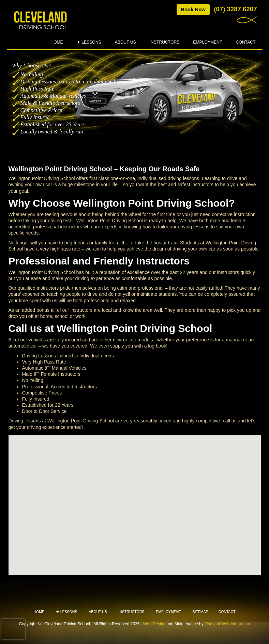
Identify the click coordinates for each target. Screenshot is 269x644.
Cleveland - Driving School (41, 21)
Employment (207, 42)
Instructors (165, 42)
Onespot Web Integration (227, 624)
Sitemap (200, 612)
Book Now (193, 10)
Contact (246, 42)
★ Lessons (89, 42)
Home (57, 42)
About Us (125, 42)
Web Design (154, 624)
